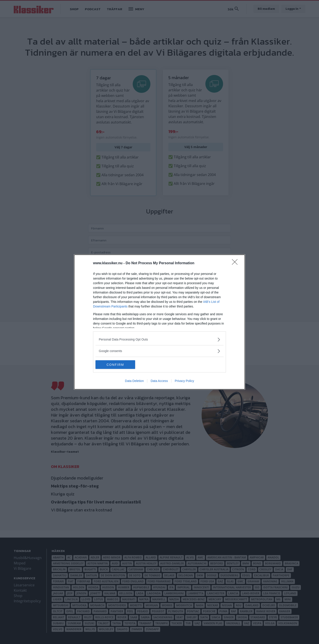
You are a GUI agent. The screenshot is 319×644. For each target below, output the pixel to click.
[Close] (236, 263)
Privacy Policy (184, 381)
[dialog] (159, 322)
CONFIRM (116, 365)
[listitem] (159, 340)
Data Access (159, 381)
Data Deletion (134, 381)
